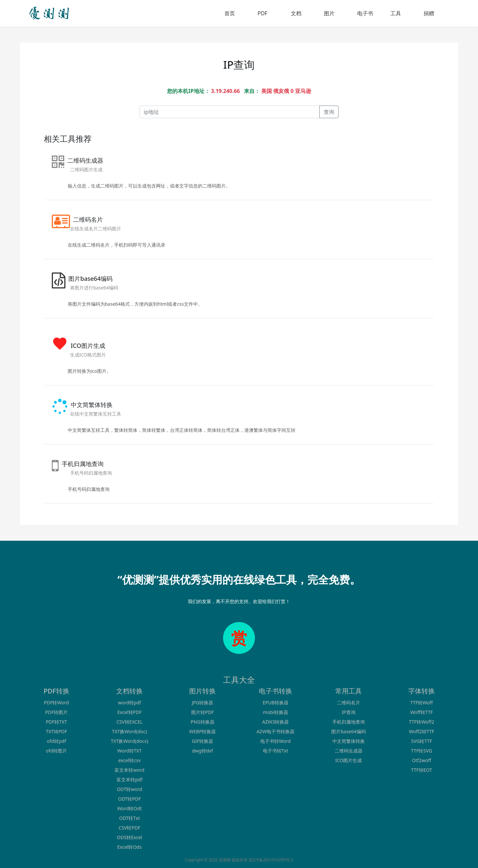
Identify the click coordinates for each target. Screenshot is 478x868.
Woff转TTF (422, 712)
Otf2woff (422, 760)
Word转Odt (129, 808)
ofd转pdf (56, 741)
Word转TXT (129, 751)
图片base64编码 (348, 731)
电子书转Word (275, 741)
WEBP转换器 (202, 731)
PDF (263, 13)
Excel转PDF (129, 712)
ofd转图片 (56, 751)
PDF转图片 (56, 712)
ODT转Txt (129, 818)
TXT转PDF (56, 731)
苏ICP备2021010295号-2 (271, 860)
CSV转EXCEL (130, 722)
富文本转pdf (129, 780)
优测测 (225, 860)
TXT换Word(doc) (129, 731)
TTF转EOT (421, 770)
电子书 (365, 13)
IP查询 (348, 712)
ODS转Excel (129, 837)
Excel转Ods (129, 847)
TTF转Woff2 (422, 722)
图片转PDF (202, 712)
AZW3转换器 (276, 722)
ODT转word (129, 789)
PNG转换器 (202, 722)
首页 (230, 13)
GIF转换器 (202, 741)
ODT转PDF (129, 799)
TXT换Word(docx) (130, 741)
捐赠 (429, 13)
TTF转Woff (422, 703)
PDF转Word (56, 703)
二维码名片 (349, 703)
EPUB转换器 (276, 703)
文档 (296, 13)
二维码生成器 (349, 751)
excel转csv (129, 760)
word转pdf (129, 703)
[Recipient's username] (230, 112)
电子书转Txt (276, 751)
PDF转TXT (56, 722)
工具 (396, 13)
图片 (329, 13)
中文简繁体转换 (349, 741)
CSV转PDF (130, 828)
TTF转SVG (421, 751)
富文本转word (129, 770)
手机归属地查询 (349, 722)
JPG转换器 (202, 703)
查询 (329, 112)
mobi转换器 (276, 712)
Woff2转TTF (422, 731)
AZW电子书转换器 (276, 731)
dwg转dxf (202, 751)
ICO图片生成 (349, 760)
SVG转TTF (421, 741)
